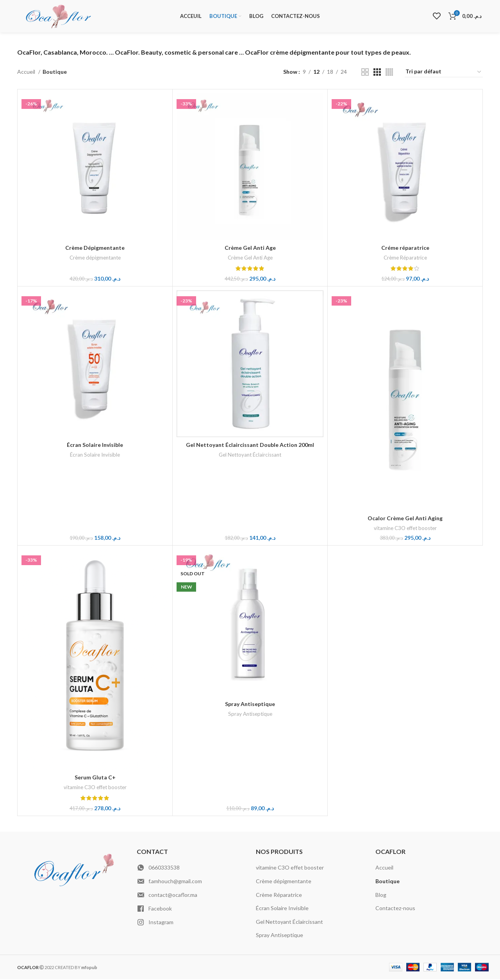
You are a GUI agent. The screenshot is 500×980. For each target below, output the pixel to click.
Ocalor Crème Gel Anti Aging (405, 519)
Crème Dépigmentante (95, 248)
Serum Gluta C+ (95, 778)
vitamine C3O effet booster (405, 529)
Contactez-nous (395, 909)
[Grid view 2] (365, 73)
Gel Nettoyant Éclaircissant (250, 455)
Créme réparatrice (405, 248)
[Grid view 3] (377, 73)
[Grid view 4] (389, 73)
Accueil (27, 72)
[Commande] (444, 73)
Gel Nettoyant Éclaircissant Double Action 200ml (250, 446)
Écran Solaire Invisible (95, 446)
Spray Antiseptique (250, 705)
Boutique (387, 882)
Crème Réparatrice (405, 258)
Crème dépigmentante (95, 258)
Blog (381, 896)
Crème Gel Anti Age (250, 248)
